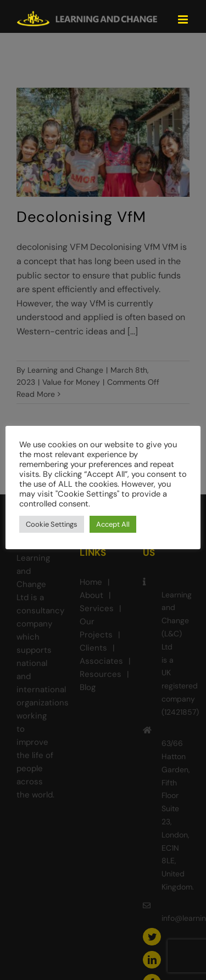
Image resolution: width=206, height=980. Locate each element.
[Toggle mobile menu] (184, 19)
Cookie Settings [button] (52, 524)
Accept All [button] (113, 524)
